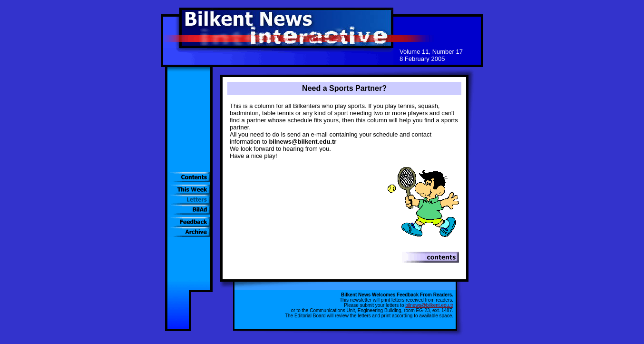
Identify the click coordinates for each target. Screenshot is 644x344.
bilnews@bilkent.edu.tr (429, 305)
